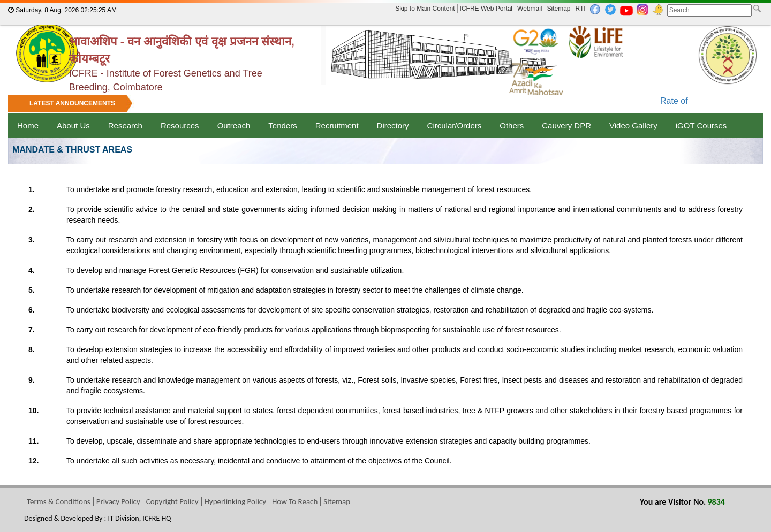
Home (28, 126)
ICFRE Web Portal (486, 9)
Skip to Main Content (425, 9)
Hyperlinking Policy (235, 501)
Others (512, 126)
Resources (180, 126)
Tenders (282, 126)
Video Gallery (633, 126)
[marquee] (385, 104)
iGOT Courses (701, 126)
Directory (393, 126)
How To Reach (295, 501)
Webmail (530, 9)
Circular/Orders (455, 126)
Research (125, 126)
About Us (73, 126)
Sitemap (559, 9)
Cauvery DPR (566, 126)
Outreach (234, 126)
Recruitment (337, 126)
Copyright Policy (172, 501)
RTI (581, 9)
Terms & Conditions (59, 501)
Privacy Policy (118, 501)
